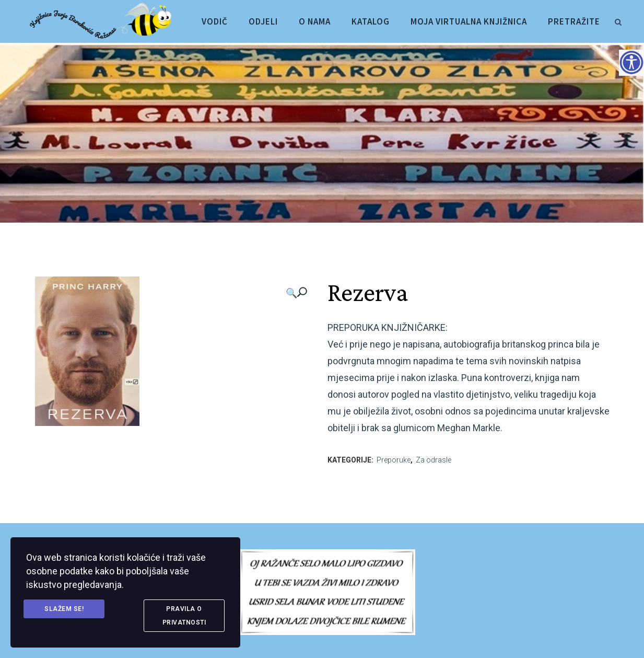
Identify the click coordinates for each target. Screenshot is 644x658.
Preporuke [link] (394, 460)
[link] (618, 20)
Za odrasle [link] (434, 460)
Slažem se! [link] (64, 609)
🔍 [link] (291, 293)
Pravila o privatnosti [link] (184, 616)
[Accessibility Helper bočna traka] (631, 62)
